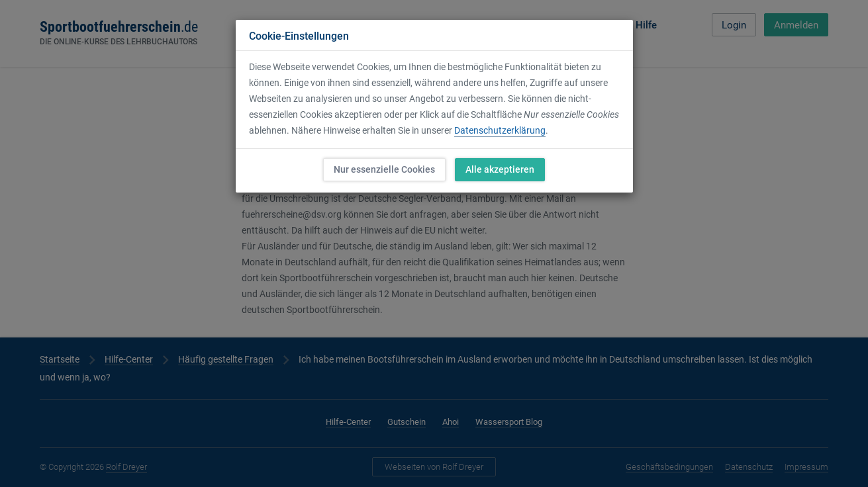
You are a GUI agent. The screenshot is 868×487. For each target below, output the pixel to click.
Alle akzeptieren (500, 169)
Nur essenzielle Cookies (384, 169)
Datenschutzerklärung (500, 130)
